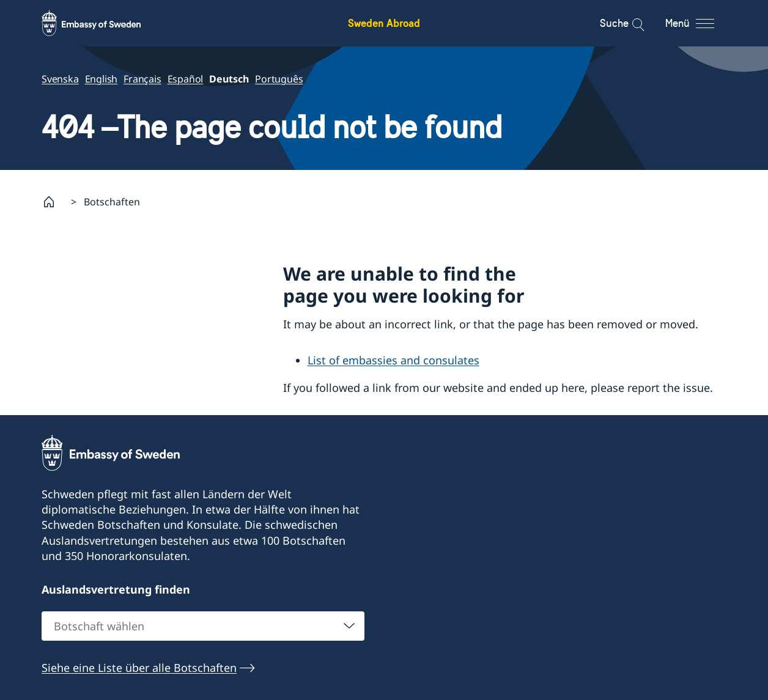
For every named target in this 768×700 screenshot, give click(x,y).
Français (142, 79)
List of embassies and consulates (393, 360)
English (102, 79)
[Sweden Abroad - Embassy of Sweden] (103, 23)
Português (279, 79)
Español (186, 79)
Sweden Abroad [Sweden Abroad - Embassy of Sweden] (384, 23)
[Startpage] (54, 202)
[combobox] (203, 626)
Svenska (60, 79)
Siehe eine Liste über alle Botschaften (139, 668)
